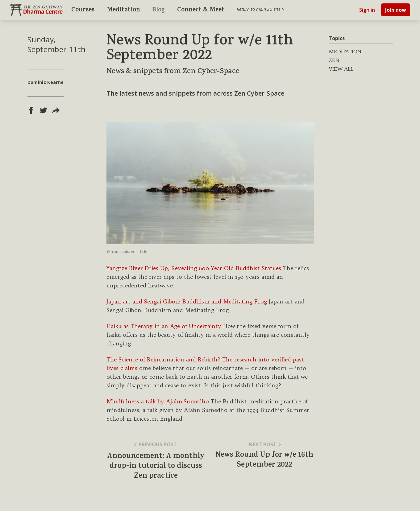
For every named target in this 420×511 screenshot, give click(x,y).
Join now (396, 10)
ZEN (334, 60)
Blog (159, 10)
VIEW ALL (341, 69)
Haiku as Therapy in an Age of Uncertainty (164, 326)
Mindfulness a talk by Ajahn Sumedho (158, 401)
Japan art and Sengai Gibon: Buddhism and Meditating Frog (187, 301)
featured (128, 251)
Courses (83, 10)
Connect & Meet (201, 10)
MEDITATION (345, 52)
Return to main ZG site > (260, 9)
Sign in (367, 10)
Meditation (123, 10)
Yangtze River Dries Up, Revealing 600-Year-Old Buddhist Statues (194, 268)
